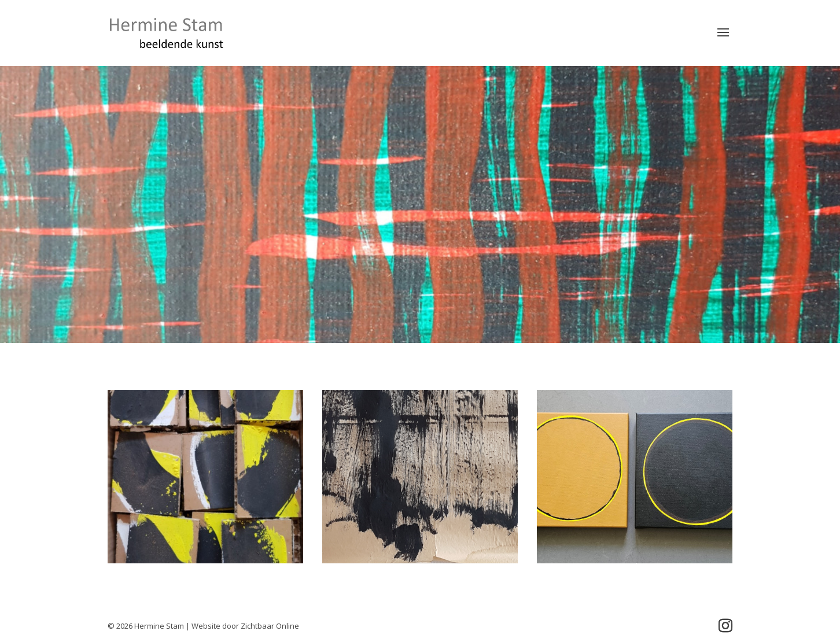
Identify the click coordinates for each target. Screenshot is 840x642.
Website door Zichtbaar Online (245, 626)
